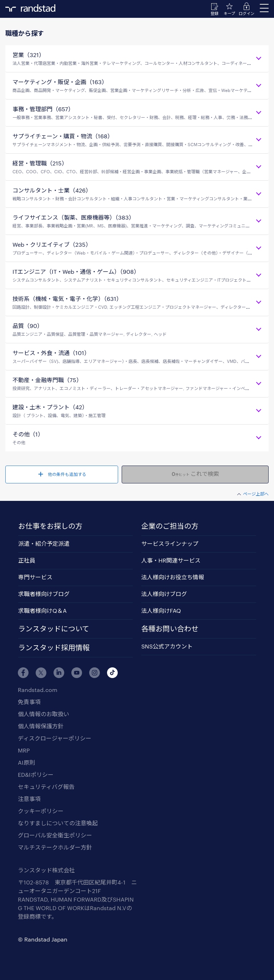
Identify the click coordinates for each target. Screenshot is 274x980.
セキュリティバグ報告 (46, 787)
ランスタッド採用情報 (54, 647)
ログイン (247, 13)
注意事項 (29, 799)
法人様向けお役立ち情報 (173, 577)
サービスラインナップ (170, 543)
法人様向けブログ (164, 594)
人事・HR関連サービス (171, 560)
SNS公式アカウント (167, 646)
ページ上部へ (256, 494)
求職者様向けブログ (44, 594)
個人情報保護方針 (41, 726)
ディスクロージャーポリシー (55, 738)
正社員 (27, 560)
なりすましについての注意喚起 (58, 823)
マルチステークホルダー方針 (55, 847)
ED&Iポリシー (36, 774)
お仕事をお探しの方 (50, 526)
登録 (214, 13)
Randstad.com (38, 690)
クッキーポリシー (41, 811)
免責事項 (29, 702)
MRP (24, 750)
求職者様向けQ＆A (42, 610)
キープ (229, 13)
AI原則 (26, 762)
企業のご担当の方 (170, 526)
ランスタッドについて (54, 628)
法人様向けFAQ (161, 610)
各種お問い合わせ (170, 628)
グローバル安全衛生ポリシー (55, 835)
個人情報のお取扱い (44, 714)
